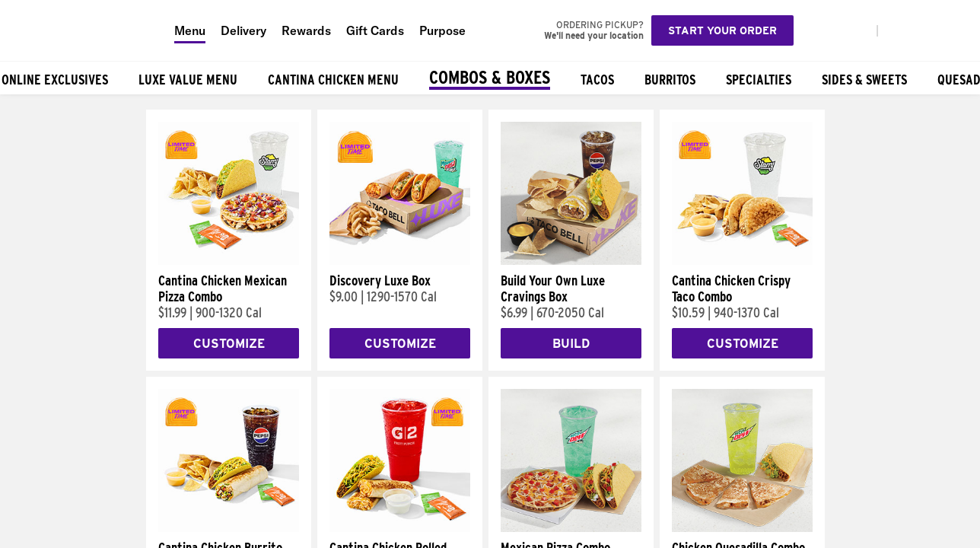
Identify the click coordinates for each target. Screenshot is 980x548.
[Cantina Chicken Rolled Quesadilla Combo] (400, 528)
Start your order (722, 30)
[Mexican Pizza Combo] (571, 528)
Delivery (243, 30)
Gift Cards (375, 30)
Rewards (306, 30)
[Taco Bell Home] (83, 30)
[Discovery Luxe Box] (400, 261)
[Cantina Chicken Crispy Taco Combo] (742, 261)
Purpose (442, 30)
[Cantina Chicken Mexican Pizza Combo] (229, 261)
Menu (190, 30)
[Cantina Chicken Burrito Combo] (229, 528)
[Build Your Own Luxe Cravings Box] (571, 261)
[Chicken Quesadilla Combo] (742, 528)
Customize (229, 344)
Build (571, 344)
